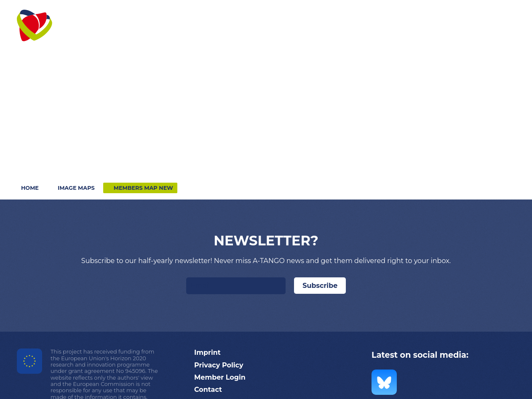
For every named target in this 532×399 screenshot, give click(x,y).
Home (30, 188)
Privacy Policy (219, 365)
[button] (162, 31)
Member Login (220, 377)
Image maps (76, 188)
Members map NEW (143, 188)
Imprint (207, 352)
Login (464, 16)
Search (503, 16)
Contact (422, 16)
